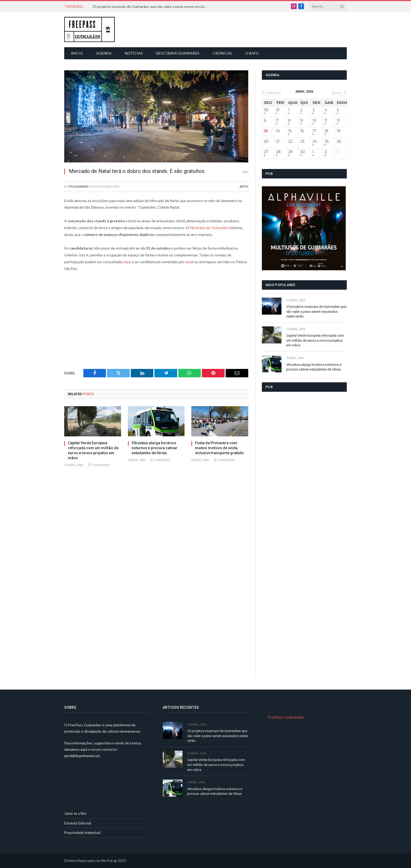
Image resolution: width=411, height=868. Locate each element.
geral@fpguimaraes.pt (82, 756)
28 (278, 152)
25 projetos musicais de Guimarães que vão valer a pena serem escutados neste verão (152, 6)
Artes (244, 186)
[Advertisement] (208, 29)
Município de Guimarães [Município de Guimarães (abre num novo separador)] (209, 228)
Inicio (77, 53)
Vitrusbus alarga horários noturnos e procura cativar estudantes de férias (155, 448)
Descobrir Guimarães (178, 53)
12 (339, 121)
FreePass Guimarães (286, 717)
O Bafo (252, 53)
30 (266, 110)
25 (327, 142)
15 (290, 131)
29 (290, 152)
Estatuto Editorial (78, 823)
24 (315, 142)
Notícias (134, 53)
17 (314, 131)
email (189, 262)
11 (326, 121)
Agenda (104, 53)
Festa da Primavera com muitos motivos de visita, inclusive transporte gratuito (219, 448)
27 (266, 152)
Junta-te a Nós (75, 813)
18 (326, 131)
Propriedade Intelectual (82, 833)
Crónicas (222, 53)
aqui (127, 262)
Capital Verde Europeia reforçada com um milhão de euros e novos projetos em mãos (93, 450)
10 (314, 121)
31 (278, 110)
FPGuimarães (79, 186)
